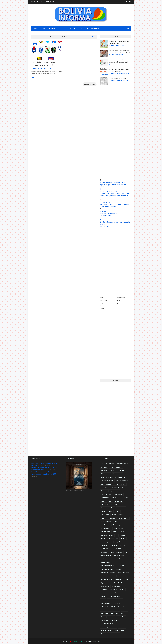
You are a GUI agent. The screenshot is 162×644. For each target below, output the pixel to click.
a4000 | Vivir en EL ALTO (108, 191)
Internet (114, 545)
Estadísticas (105, 515)
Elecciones (114, 504)
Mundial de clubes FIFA (108, 566)
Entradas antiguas (90, 84)
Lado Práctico (116, 549)
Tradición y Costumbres (108, 627)
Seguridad (104, 613)
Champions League (107, 481)
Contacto (50, 2)
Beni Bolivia (104, 470)
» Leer (33, 77)
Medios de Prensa (119, 556)
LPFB (126, 552)
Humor (123, 539)
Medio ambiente (106, 556)
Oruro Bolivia (105, 586)
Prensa (103, 600)
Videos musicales (114, 634)
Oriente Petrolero (119, 583)
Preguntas (104, 596)
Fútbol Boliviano (106, 528)
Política (122, 590)
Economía (118, 501)
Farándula (104, 518)
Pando (102, 309)
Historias (104, 539)
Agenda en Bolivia (122, 464)
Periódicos (104, 590)
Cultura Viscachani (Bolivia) (117, 78)
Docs (111, 501)
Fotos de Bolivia (106, 522)
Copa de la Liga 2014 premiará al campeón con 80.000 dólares (46, 64)
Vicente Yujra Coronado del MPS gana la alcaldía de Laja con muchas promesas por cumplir (114, 196)
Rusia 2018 (121, 607)
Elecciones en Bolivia (107, 508)
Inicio (33, 2)
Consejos (104, 491)
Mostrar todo (91, 37)
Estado (114, 515)
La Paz (102, 298)
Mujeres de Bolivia (106, 562)
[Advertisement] (115, 119)
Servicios (124, 613)
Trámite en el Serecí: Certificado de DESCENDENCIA (119, 70)
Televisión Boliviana (107, 624)
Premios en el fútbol (116, 596)
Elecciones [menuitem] (52, 28)
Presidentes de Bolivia (115, 600)
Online (126, 579)
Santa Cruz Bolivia (113, 610)
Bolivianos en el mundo (108, 477)
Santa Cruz (103, 300)
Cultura (114, 498)
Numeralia (118, 579)
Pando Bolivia (116, 586)
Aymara (119, 467)
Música (113, 573)
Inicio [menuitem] (35, 28)
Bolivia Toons (117, 474)
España (117, 511)
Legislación (104, 552)
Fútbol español (118, 528)
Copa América (114, 491)
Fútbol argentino (118, 525)
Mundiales (121, 566)
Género (115, 532)
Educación (104, 504)
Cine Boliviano (121, 484)
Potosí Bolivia (116, 593)
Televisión (114, 620)
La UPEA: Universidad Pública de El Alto (113, 183)
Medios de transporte (107, 559)
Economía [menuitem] (84, 28)
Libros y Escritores (116, 552)
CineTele (103, 211)
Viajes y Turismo (120, 630)
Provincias (117, 603)
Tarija (118, 303)
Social (103, 617)
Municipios (104, 573)
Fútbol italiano (105, 532)
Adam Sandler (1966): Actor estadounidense (110, 214)
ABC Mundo (110, 464)
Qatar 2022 (104, 607)
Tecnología (104, 620)
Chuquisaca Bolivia (107, 484)
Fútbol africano (106, 525)
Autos (112, 467)
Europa (121, 515)
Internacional (105, 545)
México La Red (105, 202)
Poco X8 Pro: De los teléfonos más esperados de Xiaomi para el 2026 (44, 473)
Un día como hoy (106, 630)
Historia (123, 535)
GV (117, 535)
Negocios (112, 576)
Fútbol (115, 522)
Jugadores (123, 545)
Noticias (121, 576)
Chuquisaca (104, 306)
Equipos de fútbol (106, 511)
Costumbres (105, 498)
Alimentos (104, 467)
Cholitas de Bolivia (122, 481)
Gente (122, 532)
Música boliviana (123, 573)
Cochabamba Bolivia (117, 487)
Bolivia (122, 470)
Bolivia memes (106, 474)
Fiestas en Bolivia (123, 518)
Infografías (118, 542)
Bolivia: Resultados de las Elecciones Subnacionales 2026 (118, 61)
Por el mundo (105, 593)
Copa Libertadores (107, 494)
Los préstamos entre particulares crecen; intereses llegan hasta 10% (120, 52)
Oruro (118, 300)
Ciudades (104, 487)
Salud (103, 610)
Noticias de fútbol (106, 579)
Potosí (102, 303)
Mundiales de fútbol (107, 569)
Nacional (104, 576)
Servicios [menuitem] (63, 28)
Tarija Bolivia (121, 617)
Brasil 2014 (122, 477)
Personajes (114, 590)
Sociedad (111, 617)
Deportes (104, 501)
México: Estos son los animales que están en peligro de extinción (114, 206)
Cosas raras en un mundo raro (111, 220)
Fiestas (113, 518)
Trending (122, 627)
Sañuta (124, 610)
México (119, 559)
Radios (113, 607)
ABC (102, 464)
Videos (103, 634)
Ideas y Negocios (106, 542)
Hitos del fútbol (114, 539)
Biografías (114, 470)
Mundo (118, 569)
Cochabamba (120, 298)
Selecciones (114, 613)
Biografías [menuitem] (73, 28)
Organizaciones (106, 583)
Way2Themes (78, 641)
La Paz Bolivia (105, 549)
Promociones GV (106, 603)
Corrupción (119, 494)
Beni (117, 306)
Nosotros (41, 2)
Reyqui (35, 69)
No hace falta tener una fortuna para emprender (119, 42)
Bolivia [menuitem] (43, 28)
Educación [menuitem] (95, 28)
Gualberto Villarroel (107, 535)
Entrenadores (121, 508)
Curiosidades (123, 498)
